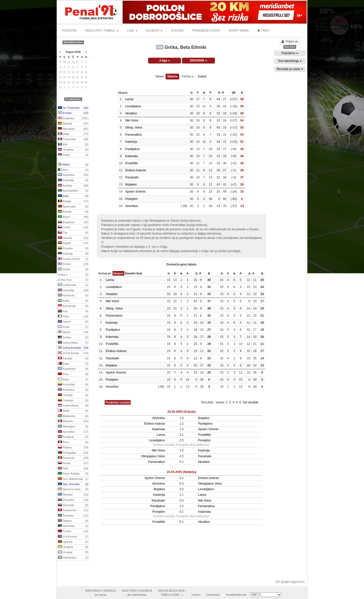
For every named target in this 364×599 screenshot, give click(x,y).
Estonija (73, 254)
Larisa (129, 99)
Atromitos (132, 206)
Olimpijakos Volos (153, 456)
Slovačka (73, 500)
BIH (73, 145)
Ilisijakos (131, 184)
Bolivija (73, 212)
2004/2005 (198, 60)
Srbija (73, 155)
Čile (73, 233)
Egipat (73, 243)
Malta (73, 411)
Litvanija (73, 401)
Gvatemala (73, 285)
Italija (73, 134)
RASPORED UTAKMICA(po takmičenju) (137, 593)
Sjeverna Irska (73, 489)
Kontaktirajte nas (236, 595)
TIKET (263, 31)
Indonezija (73, 306)
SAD (73, 469)
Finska (73, 264)
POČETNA (70, 31)
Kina (73, 374)
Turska (73, 531)
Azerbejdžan (73, 191)
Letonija (73, 395)
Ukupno (118, 273)
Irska (73, 317)
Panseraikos (133, 135)
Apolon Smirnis (135, 192)
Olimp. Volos (134, 128)
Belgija (73, 201)
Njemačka (73, 129)
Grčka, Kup (73, 280)
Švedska (73, 516)
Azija (73, 196)
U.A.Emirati (73, 537)
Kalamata (132, 156)
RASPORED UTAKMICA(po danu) (100, 593)
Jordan (73, 338)
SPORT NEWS (239, 31)
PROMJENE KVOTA (206, 31)
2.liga (165, 60)
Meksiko (73, 421)
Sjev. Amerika (73, 484)
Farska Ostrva (73, 259)
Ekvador (73, 249)
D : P (221, 93)
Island (73, 322)
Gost (139, 273)
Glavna (172, 76)
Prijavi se (290, 42)
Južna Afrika (73, 343)
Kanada (73, 359)
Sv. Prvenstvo (73, 108)
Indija (73, 301)
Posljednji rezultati (118, 402)
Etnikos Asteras (136, 170)
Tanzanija (73, 526)
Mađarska (73, 416)
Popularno (290, 53)
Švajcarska (73, 510)
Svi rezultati (251, 402)
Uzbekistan (73, 558)
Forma (188, 76)
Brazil (73, 217)
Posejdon (131, 199)
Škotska (73, 495)
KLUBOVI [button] (154, 31)
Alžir (73, 170)
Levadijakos (133, 106)
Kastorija (131, 142)
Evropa (73, 113)
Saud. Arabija (73, 474)
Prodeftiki (131, 163)
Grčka (73, 270)
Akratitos (131, 113)
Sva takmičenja (290, 61)
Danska (73, 238)
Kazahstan (73, 369)
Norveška (73, 432)
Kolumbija (73, 385)
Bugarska (73, 222)
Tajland (73, 521)
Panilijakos (132, 149)
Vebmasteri (213, 595)
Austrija (73, 186)
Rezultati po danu (290, 69)
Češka (73, 228)
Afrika (73, 165)
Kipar (73, 380)
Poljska (73, 448)
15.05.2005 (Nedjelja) (181, 472)
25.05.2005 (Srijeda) (181, 412)
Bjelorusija (73, 207)
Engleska (73, 118)
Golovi (202, 76)
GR (234, 93)
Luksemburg (73, 406)
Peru (73, 442)
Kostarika (73, 390)
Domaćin (130, 273)
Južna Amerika (73, 348)
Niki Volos (132, 120)
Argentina (73, 175)
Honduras (73, 296)
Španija (73, 124)
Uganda (73, 542)
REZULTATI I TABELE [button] (102, 31)
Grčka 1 (73, 275)
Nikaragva (73, 427)
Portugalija (73, 453)
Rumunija (73, 458)
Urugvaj (73, 552)
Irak (73, 312)
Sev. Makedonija (73, 479)
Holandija (73, 291)
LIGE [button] (132, 31)
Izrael (73, 327)
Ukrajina (73, 547)
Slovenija (73, 505)
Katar (73, 364)
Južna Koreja (73, 353)
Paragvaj (73, 437)
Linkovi (196, 595)
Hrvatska (73, 150)
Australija (73, 180)
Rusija (73, 463)
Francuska (73, 139)
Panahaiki (132, 177)
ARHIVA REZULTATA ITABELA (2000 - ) (172, 593)
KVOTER (177, 31)
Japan (73, 332)
